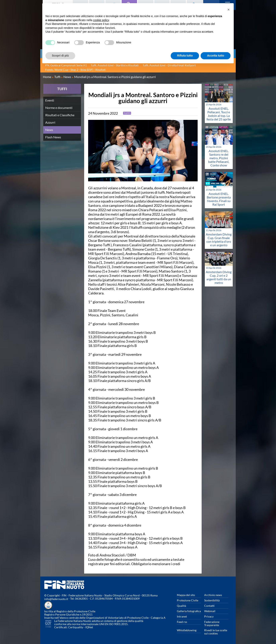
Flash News (53, 137)
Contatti (209, 606)
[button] (229, 10)
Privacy (209, 616)
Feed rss (182, 622)
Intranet (182, 616)
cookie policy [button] (101, 20)
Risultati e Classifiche (60, 115)
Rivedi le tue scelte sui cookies (216, 632)
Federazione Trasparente (212, 623)
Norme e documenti (59, 108)
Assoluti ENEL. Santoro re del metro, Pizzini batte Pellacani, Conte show (219, 158)
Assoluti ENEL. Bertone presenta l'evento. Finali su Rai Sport (219, 199)
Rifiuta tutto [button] (185, 56)
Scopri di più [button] (60, 56)
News (49, 130)
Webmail (210, 611)
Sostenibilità (212, 600)
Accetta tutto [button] (216, 56)
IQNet (89, 627)
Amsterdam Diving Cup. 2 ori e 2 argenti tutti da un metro (219, 277)
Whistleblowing (187, 630)
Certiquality (76, 627)
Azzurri (50, 122)
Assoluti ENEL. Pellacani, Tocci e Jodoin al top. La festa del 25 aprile (219, 114)
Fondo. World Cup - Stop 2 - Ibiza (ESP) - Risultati (75, 70)
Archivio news (213, 595)
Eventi (50, 100)
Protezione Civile (188, 600)
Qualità (181, 606)
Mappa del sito (186, 595)
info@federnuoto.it (56, 599)
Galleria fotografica (189, 611)
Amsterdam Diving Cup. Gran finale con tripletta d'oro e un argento (219, 240)
